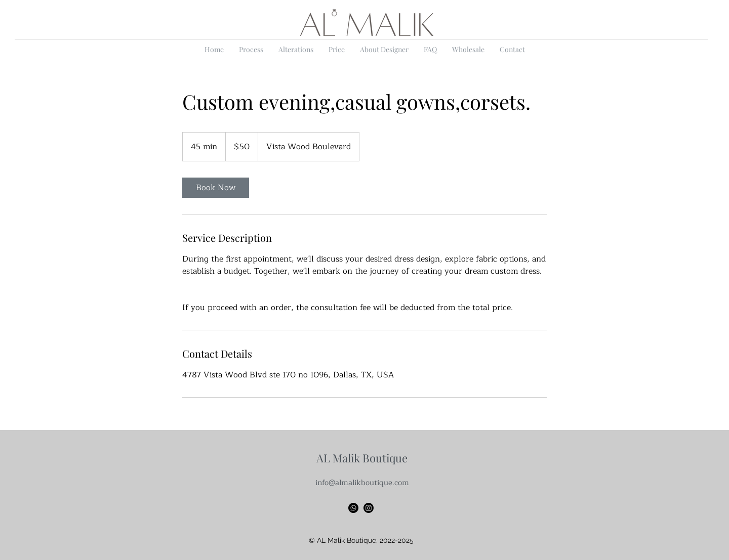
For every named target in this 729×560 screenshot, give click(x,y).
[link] (216, 188)
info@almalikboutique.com (362, 483)
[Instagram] (369, 508)
